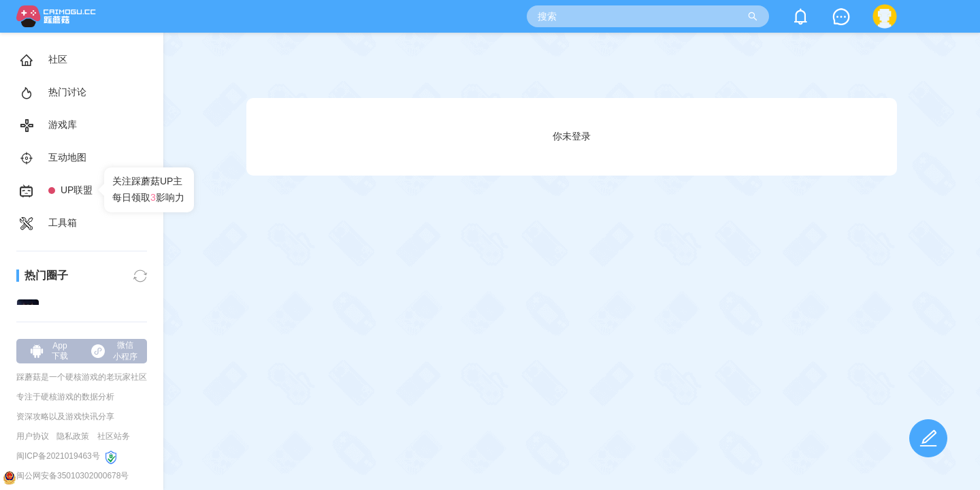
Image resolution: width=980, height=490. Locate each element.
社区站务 (114, 436)
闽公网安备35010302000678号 (72, 476)
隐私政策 (73, 436)
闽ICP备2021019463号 (58, 456)
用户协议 (33, 436)
